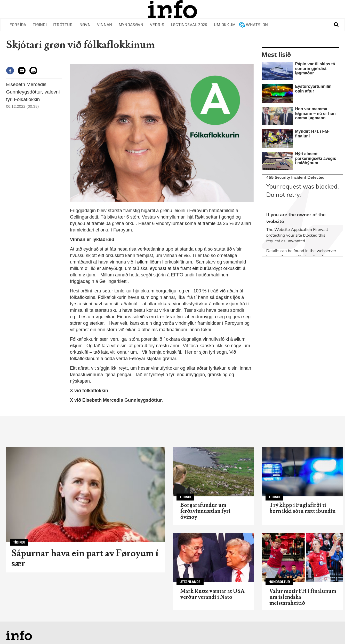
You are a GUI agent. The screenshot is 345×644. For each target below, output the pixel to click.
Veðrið (157, 25)
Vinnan (105, 25)
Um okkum (225, 25)
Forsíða (18, 25)
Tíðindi (40, 25)
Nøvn (85, 25)
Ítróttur (63, 25)
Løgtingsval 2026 (189, 25)
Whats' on (257, 25)
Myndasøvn (131, 25)
